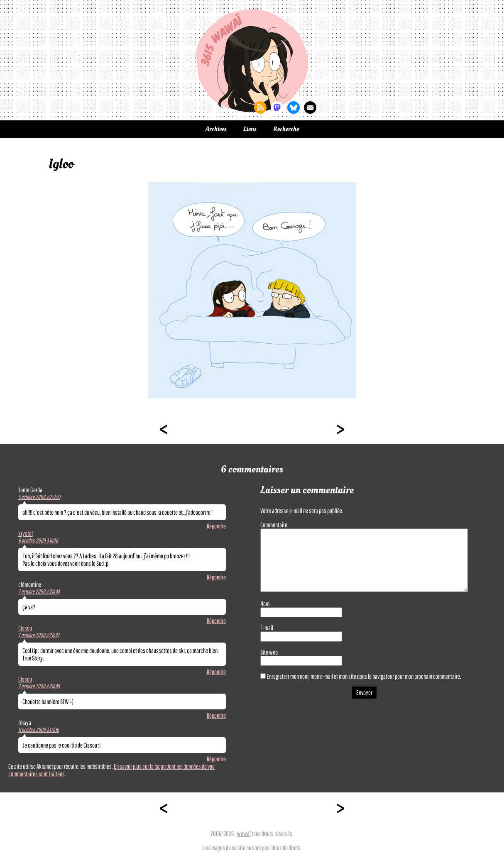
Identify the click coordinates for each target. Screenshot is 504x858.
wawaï (244, 834)
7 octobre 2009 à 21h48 (39, 686)
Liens (250, 129)
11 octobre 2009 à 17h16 (39, 730)
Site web (269, 652)
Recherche (286, 129)
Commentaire (274, 525)
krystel (26, 533)
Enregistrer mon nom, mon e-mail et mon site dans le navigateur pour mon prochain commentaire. (364, 676)
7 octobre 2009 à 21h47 (39, 635)
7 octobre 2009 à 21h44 (39, 592)
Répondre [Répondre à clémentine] (216, 621)
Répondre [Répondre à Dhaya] (216, 759)
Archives (216, 129)
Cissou (25, 628)
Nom (265, 604)
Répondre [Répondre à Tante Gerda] (216, 526)
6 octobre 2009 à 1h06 (38, 540)
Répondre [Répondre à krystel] (216, 577)
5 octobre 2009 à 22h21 (39, 497)
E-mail (267, 628)
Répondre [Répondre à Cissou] (216, 672)
